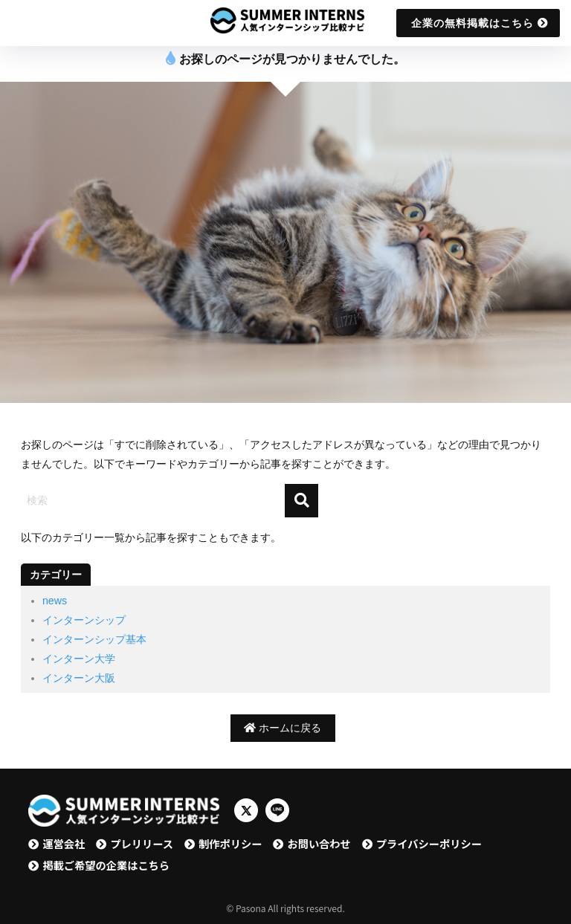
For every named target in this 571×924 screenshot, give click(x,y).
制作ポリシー (230, 843)
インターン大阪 (79, 678)
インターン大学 (79, 659)
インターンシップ (84, 620)
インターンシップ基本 (94, 639)
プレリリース (142, 843)
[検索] (301, 501)
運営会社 (64, 843)
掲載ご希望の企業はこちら (106, 865)
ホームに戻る (283, 728)
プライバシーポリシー (429, 843)
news (55, 601)
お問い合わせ (319, 843)
